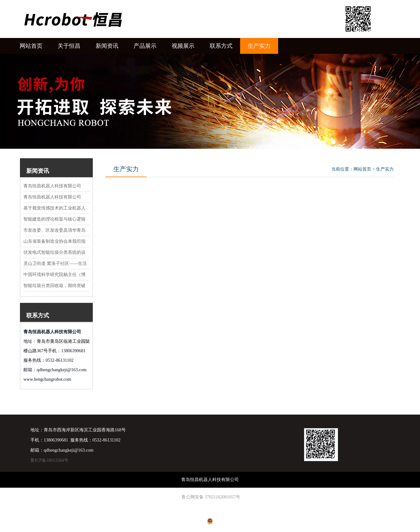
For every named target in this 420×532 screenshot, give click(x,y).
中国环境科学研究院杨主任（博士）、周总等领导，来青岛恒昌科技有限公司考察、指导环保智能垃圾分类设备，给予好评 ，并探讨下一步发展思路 (55, 275)
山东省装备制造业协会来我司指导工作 (54, 242)
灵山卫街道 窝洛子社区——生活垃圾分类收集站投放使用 (55, 264)
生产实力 (385, 169)
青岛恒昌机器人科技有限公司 (52, 186)
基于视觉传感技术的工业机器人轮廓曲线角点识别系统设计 (54, 209)
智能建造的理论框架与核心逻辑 (54, 219)
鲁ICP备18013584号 (49, 460)
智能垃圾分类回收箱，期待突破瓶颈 (54, 286)
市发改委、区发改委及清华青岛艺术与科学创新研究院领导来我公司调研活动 (54, 231)
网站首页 (362, 169)
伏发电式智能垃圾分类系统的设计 (54, 253)
